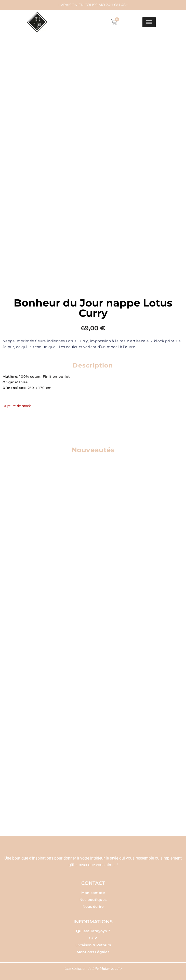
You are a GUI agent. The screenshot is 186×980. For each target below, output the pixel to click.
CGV (93, 936)
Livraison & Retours (93, 943)
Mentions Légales (93, 950)
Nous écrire (93, 905)
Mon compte (93, 891)
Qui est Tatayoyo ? (93, 929)
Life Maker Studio (107, 967)
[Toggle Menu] (149, 22)
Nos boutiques (93, 898)
